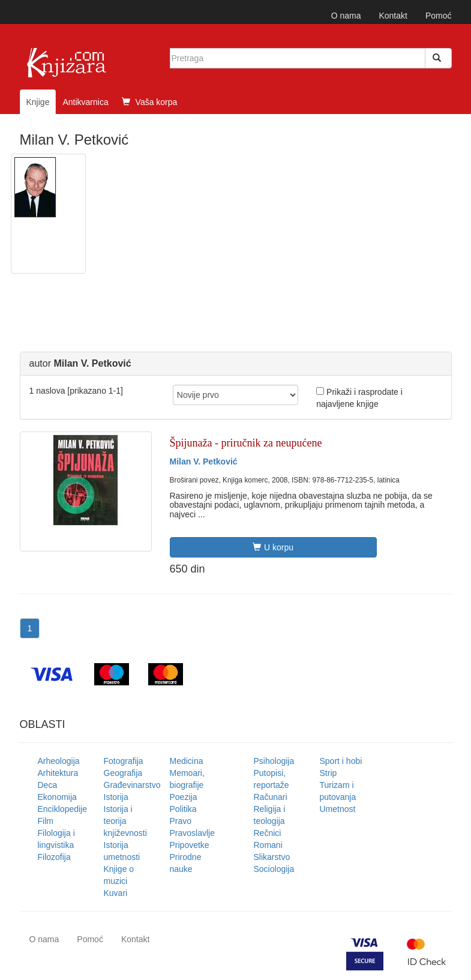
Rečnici (268, 833)
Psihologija (274, 761)
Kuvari (116, 893)
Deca (48, 785)
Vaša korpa (150, 102)
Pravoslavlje (192, 833)
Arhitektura (58, 773)
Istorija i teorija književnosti (125, 821)
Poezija (184, 797)
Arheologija (59, 761)
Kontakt (393, 16)
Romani (268, 845)
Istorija (116, 797)
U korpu (273, 547)
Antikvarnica (85, 102)
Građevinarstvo (132, 785)
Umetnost (338, 809)
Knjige (38, 102)
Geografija (123, 773)
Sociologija (274, 869)
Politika (183, 809)
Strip (328, 773)
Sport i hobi (341, 761)
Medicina (187, 761)
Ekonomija (57, 797)
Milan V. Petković (204, 461)
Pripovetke (190, 845)
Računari (271, 797)
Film (46, 821)
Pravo (181, 821)
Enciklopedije (63, 809)
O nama (346, 16)
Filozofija (54, 857)
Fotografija (124, 761)
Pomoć (439, 16)
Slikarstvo (272, 857)
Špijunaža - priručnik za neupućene (246, 443)
